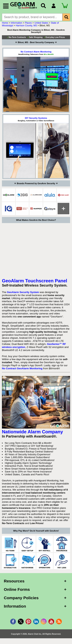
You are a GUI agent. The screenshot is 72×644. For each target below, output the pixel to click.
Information (17, 25)
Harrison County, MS (26, 27)
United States (41, 25)
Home (5, 25)
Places (28, 25)
